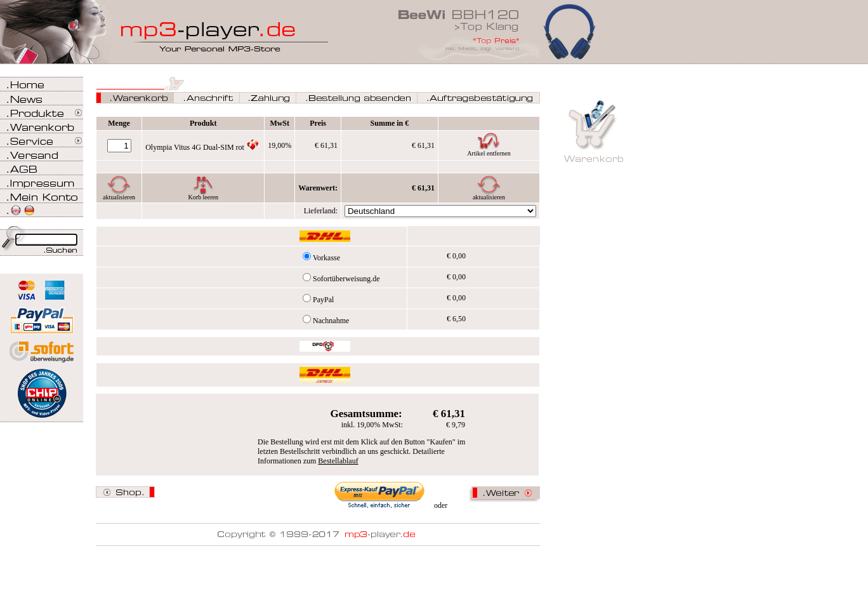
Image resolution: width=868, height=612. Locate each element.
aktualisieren (119, 197)
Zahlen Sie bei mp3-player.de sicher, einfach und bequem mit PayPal (42, 316)
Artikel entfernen (489, 153)
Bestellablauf (338, 461)
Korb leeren (203, 197)
